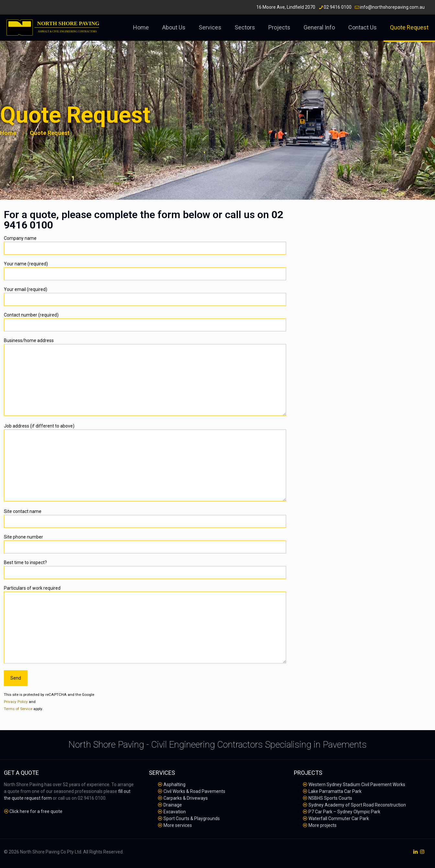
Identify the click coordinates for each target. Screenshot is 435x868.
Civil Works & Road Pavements (194, 791)
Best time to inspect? (145, 569)
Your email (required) (145, 296)
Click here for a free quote (36, 811)
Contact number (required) (145, 322)
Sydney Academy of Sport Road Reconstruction (357, 805)
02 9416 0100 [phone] (338, 7)
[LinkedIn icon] (415, 852)
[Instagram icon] (422, 852)
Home (8, 133)
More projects (323, 825)
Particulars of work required (145, 624)
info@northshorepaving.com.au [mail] (392, 7)
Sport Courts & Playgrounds (192, 818)
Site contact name (145, 518)
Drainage (173, 805)
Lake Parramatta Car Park (335, 791)
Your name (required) (145, 271)
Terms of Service (18, 709)
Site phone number (145, 544)
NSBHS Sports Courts (330, 798)
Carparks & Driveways (186, 798)
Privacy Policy (16, 702)
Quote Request (50, 133)
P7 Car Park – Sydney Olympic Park (344, 812)
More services (178, 825)
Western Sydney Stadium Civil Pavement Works (357, 785)
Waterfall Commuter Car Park (339, 818)
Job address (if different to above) (145, 462)
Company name (145, 245)
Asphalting (174, 785)
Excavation (175, 812)
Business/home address (145, 377)
